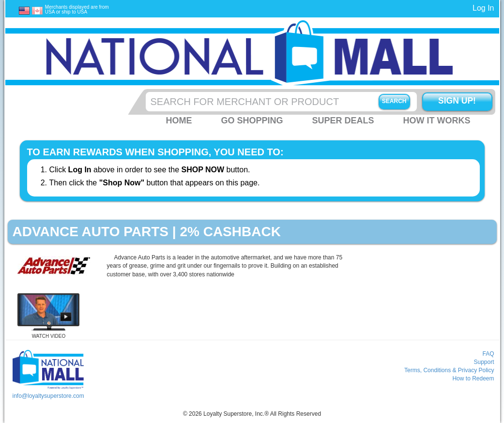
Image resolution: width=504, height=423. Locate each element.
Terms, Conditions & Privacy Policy (449, 370)
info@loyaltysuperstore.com (48, 396)
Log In (483, 8)
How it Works (437, 121)
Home (179, 121)
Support (484, 362)
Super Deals (343, 121)
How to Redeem (473, 378)
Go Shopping (252, 121)
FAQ (488, 354)
